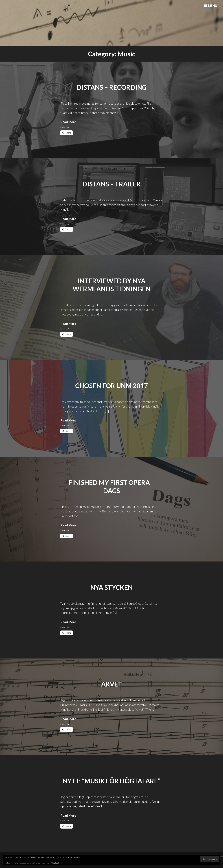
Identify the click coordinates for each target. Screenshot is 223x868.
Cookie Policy (57, 863)
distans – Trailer (112, 184)
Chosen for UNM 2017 (112, 386)
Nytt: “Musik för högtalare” (111, 781)
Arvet (112, 684)
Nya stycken (112, 587)
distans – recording (111, 87)
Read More (68, 122)
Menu (210, 6)
